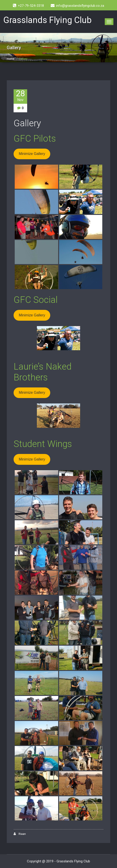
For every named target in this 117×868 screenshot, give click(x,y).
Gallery (27, 123)
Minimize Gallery (32, 154)
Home (11, 59)
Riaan (20, 834)
